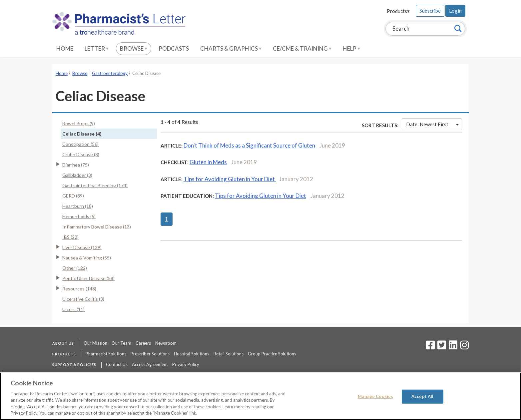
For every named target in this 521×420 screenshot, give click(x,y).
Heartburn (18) (78, 206)
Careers (143, 343)
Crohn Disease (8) (81, 154)
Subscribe (430, 11)
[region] (260, 396)
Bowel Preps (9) (79, 123)
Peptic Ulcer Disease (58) (88, 278)
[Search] (458, 28)
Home (65, 48)
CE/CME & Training (302, 48)
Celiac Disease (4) (82, 134)
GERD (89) (73, 196)
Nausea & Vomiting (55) (87, 258)
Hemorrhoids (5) (79, 216)
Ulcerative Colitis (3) (83, 299)
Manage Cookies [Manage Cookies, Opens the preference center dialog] (375, 396)
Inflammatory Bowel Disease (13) (97, 227)
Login (455, 11)
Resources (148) (79, 289)
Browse (134, 48)
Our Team (121, 343)
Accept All (422, 396)
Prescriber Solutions (150, 354)
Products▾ (398, 11)
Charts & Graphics (231, 48)
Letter (97, 48)
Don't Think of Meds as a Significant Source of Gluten (249, 145)
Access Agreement (150, 364)
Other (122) (75, 268)
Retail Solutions (229, 354)
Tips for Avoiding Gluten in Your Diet (230, 179)
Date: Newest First (432, 124)
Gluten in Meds (208, 162)
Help (351, 48)
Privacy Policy (186, 364)
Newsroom (166, 343)
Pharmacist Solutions (106, 354)
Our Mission (95, 343)
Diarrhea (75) (76, 165)
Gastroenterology (110, 73)
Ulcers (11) (73, 309)
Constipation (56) (80, 144)
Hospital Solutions (192, 354)
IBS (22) (70, 237)
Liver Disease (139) (82, 247)
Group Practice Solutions (272, 354)
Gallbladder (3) (77, 175)
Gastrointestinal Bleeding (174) (95, 185)
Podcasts (174, 48)
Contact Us (117, 364)
